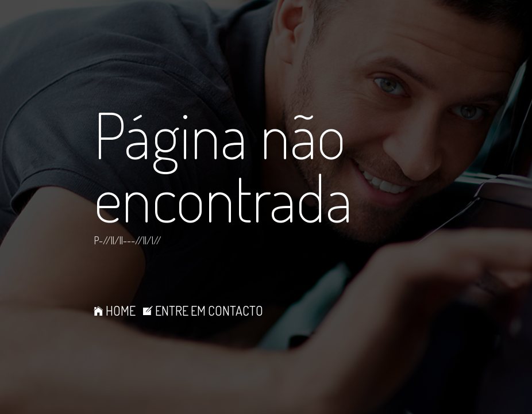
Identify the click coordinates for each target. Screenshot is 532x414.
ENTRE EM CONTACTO (203, 310)
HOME (115, 310)
